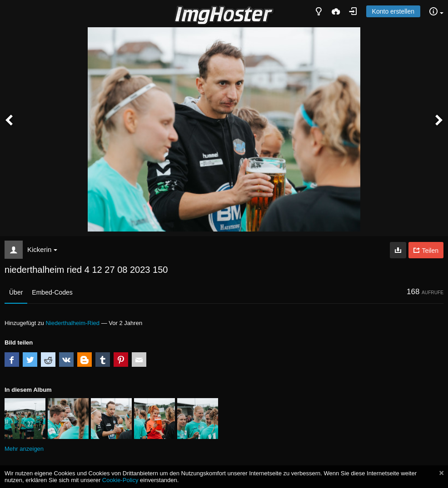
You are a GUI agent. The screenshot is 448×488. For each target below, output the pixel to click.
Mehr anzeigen (24, 449)
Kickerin (42, 249)
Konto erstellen (393, 11)
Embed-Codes (52, 292)
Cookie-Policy (120, 480)
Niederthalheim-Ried (72, 323)
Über (16, 292)
